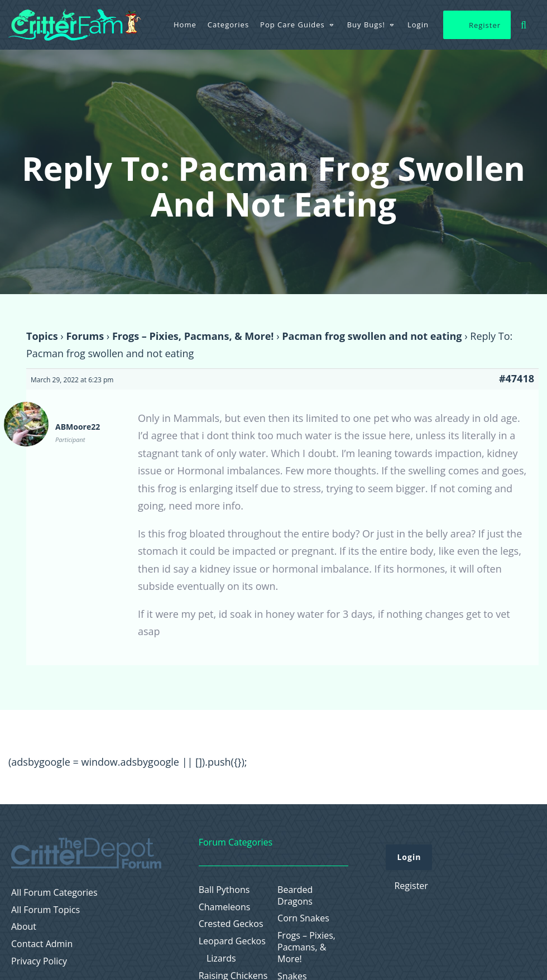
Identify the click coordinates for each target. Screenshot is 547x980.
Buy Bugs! (366, 25)
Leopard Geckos (232, 941)
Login (418, 25)
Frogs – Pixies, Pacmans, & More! (193, 336)
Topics (42, 336)
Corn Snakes (303, 918)
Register (485, 25)
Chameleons (225, 907)
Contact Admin (42, 944)
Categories (228, 25)
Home (185, 25)
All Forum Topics (45, 910)
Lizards (221, 959)
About (24, 927)
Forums (85, 336)
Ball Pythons (224, 890)
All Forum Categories (54, 893)
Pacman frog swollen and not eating (372, 336)
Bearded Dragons (295, 896)
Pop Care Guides (292, 25)
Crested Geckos (231, 924)
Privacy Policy (39, 961)
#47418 (517, 378)
